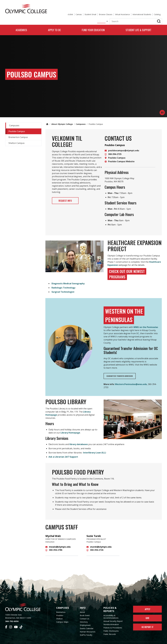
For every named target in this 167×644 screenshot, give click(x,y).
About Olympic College (62, 119)
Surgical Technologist (63, 287)
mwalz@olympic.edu (60, 542)
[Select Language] (74, 12)
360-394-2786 (56, 545)
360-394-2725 (115, 149)
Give (147, 614)
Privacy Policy (105, 640)
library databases (79, 439)
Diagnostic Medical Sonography (68, 278)
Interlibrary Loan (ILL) (95, 447)
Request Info (69, 196)
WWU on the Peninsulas (146, 322)
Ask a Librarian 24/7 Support (63, 452)
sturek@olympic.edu (101, 542)
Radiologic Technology (63, 282)
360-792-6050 (12, 616)
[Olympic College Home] (24, 602)
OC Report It (147, 624)
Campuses (81, 119)
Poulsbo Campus (117, 153)
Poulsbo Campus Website (121, 156)
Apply (147, 604)
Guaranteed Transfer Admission (121, 371)
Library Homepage (70, 427)
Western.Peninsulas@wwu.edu (131, 379)
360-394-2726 (97, 545)
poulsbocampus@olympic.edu (124, 145)
